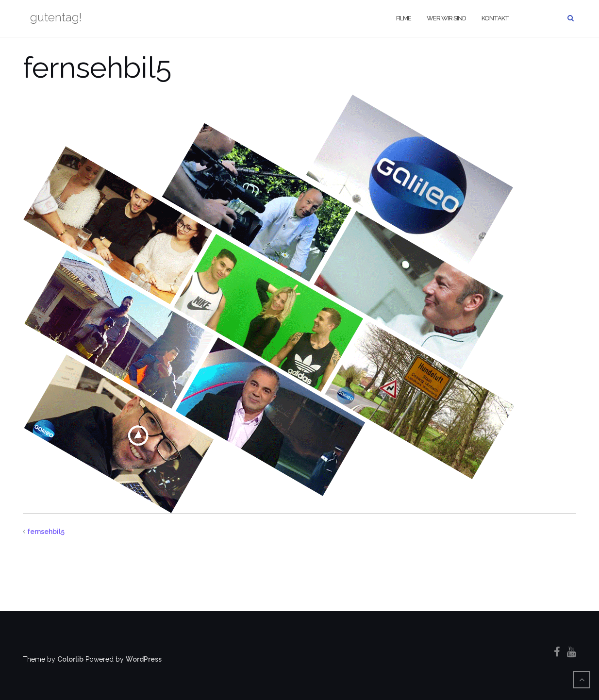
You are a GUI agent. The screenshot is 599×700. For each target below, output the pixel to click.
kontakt (495, 18)
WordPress (144, 659)
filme (404, 18)
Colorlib (70, 659)
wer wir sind (446, 18)
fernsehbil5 (46, 532)
